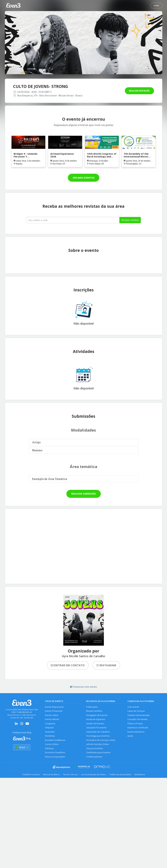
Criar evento (133, 707)
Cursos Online (52, 744)
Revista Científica (94, 711)
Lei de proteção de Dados (94, 774)
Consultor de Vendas (137, 719)
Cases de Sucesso (136, 711)
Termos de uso (70, 774)
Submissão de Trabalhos (98, 732)
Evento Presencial (54, 711)
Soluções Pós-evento (96, 728)
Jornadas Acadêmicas (55, 740)
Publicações (92, 707)
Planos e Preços (135, 724)
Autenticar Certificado (138, 728)
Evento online (52, 715)
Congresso (50, 724)
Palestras (49, 748)
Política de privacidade (120, 774)
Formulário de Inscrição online (101, 740)
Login (156, 6)
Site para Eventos (95, 748)
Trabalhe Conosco (31, 774)
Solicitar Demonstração (139, 715)
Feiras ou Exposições (55, 757)
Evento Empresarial (54, 707)
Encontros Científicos (55, 752)
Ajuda (130, 736)
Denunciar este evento (84, 687)
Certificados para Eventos (98, 752)
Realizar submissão (84, 494)
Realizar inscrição (139, 91)
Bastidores (140, 774)
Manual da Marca (51, 774)
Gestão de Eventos (95, 724)
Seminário (50, 732)
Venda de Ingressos (96, 719)
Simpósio (49, 728)
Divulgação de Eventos (97, 715)
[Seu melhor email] (73, 220)
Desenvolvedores (136, 732)
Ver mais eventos (84, 178)
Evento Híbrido (52, 719)
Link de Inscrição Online (98, 744)
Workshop (50, 736)
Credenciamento (94, 757)
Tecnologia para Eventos (98, 736)
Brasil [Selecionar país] (22, 747)
